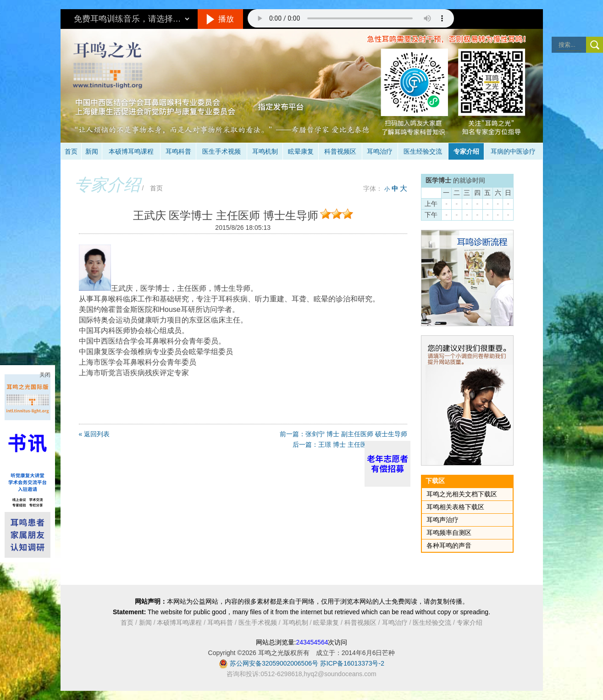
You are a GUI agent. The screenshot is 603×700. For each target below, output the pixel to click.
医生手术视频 (221, 151)
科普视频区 (340, 151)
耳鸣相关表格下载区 (455, 507)
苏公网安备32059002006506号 (274, 663)
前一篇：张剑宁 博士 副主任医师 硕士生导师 (343, 434)
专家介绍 (466, 151)
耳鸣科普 (178, 151)
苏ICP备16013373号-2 (352, 663)
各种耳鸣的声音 (449, 545)
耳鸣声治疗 (443, 520)
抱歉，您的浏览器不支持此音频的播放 (351, 18)
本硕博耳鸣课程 (131, 151)
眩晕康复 (301, 151)
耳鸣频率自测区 (449, 533)
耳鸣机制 (265, 151)
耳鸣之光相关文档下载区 (462, 494)
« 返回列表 (94, 434)
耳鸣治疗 (380, 151)
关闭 (45, 375)
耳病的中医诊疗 (513, 151)
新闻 (92, 151)
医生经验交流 (423, 151)
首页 (71, 151)
